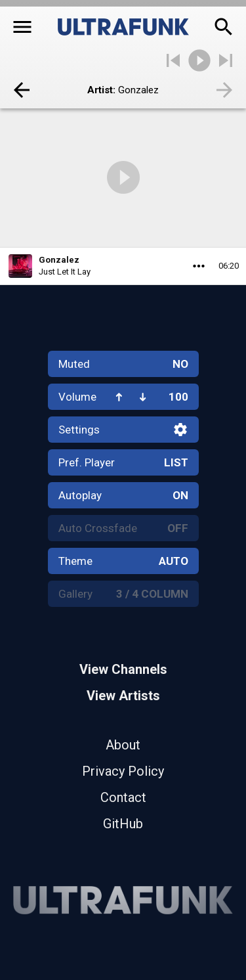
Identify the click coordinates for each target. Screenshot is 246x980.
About (123, 745)
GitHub (123, 824)
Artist (100, 90)
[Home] (123, 27)
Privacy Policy (123, 771)
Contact (123, 797)
